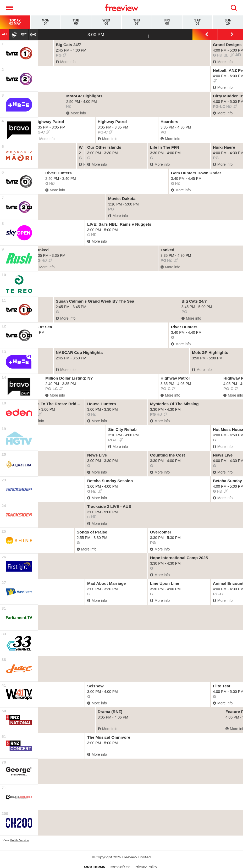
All (5, 34)
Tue (76, 22)
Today (15, 22)
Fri (167, 22)
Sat (197, 22)
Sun (228, 22)
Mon (46, 22)
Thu (137, 22)
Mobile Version (19, 840)
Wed (106, 22)
